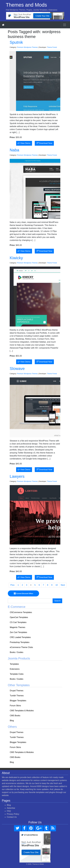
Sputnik (16, 42)
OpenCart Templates (19, 617)
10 (57, 585)
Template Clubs (17, 674)
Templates (14, 664)
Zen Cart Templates (18, 632)
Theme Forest (52, 47)
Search (57, 601)
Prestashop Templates (20, 642)
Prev (12, 585)
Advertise (11, 808)
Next (63, 585)
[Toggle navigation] (65, 25)
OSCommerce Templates (21, 612)
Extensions (15, 669)
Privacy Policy (13, 814)
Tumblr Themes (17, 696)
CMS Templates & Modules (22, 711)
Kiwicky (16, 258)
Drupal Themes (17, 691)
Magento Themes (17, 627)
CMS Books (15, 716)
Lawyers (17, 476)
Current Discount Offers (24, 593)
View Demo (24, 143)
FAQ (9, 811)
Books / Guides (17, 652)
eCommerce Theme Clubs (21, 647)
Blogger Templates (18, 701)
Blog (12, 721)
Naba (14, 150)
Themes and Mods (26, 5)
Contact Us (12, 817)
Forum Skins (15, 706)
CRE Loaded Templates (20, 637)
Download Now (44, 143)
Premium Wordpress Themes (27, 47)
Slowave (17, 369)
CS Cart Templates (18, 622)
